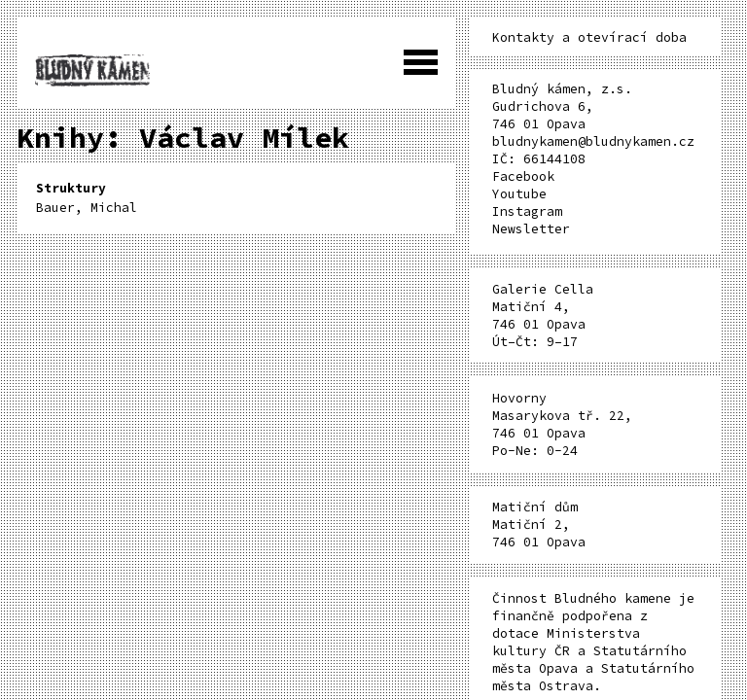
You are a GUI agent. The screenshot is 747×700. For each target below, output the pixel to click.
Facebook (523, 176)
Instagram (527, 211)
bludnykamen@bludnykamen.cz (593, 141)
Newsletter (531, 229)
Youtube (519, 194)
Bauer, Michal (87, 198)
